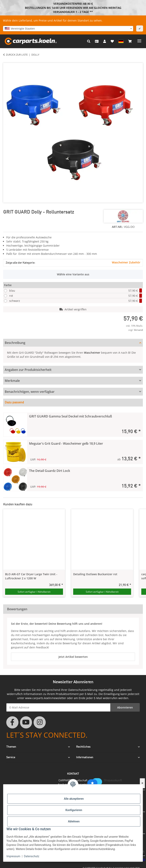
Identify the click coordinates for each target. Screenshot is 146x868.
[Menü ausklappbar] (139, 39)
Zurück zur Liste (17, 55)
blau (76, 291)
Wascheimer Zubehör (126, 262)
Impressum (13, 856)
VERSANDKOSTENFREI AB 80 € (73, 4)
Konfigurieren (74, 810)
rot (76, 296)
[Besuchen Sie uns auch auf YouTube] (26, 722)
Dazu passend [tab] (14, 403)
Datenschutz (32, 856)
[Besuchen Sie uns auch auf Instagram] (40, 722)
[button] (89, 41)
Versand (138, 330)
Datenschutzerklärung (83, 690)
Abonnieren (125, 707)
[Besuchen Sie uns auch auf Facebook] (12, 722)
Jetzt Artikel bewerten (73, 657)
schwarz (76, 301)
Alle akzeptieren (74, 799)
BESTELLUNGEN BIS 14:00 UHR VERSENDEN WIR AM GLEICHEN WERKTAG (73, 8)
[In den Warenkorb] (6, 61)
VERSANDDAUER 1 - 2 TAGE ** (73, 12)
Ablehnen (74, 821)
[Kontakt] (97, 41)
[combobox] (68, 29)
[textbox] (68, 29)
